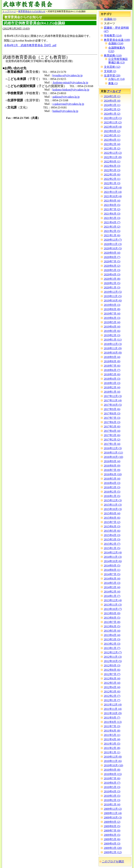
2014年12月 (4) (113, 553)
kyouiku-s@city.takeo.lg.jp (68, 75)
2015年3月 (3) (112, 539)
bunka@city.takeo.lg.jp (65, 111)
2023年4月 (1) (112, 140)
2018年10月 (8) (113, 353)
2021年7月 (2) (112, 209)
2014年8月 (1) (112, 570)
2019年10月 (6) (113, 301)
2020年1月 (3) (112, 288)
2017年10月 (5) (113, 405)
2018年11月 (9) (113, 348)
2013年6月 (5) (112, 626)
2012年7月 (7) (112, 674)
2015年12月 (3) (113, 500)
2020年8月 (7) (112, 257)
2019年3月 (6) (112, 331)
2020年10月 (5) (113, 248)
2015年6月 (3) (112, 526)
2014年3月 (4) (112, 587)
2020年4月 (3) (112, 274)
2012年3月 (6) (112, 692)
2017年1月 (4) (112, 444)
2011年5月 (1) (112, 735)
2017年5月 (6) (112, 427)
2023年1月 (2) (112, 148)
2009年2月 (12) (113, 852)
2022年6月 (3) (112, 166)
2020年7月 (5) (112, 261)
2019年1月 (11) (113, 340)
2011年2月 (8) (112, 748)
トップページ (9, 11)
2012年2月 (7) (112, 696)
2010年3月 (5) (112, 796)
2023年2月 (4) (112, 144)
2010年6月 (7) (112, 783)
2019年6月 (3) (112, 318)
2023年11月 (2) (113, 122)
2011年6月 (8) (112, 731)
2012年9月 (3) (112, 665)
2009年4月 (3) (112, 844)
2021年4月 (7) (112, 222)
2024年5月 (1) (112, 96)
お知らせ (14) (117, 79)
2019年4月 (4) (112, 327)
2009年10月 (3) (113, 818)
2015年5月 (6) (112, 531)
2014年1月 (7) (112, 596)
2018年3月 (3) (112, 383)
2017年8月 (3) (112, 413)
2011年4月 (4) (112, 739)
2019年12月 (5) (113, 292)
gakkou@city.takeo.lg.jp (66, 97)
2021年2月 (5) (112, 231)
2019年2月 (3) (112, 335)
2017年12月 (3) (113, 396)
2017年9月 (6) (112, 409)
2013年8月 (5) (112, 618)
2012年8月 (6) (112, 670)
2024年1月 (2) (112, 114)
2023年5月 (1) (112, 135)
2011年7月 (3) (112, 726)
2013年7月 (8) (112, 622)
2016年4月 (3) (112, 483)
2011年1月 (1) (112, 752)
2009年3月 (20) (113, 848)
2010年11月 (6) (113, 761)
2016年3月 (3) (112, 487)
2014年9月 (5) (112, 566)
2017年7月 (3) (112, 418)
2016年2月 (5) (112, 492)
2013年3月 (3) (112, 639)
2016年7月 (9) (112, 470)
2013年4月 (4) (112, 635)
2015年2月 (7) (112, 544)
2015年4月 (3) (112, 535)
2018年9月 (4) (112, 357)
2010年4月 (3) (112, 791)
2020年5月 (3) (112, 270)
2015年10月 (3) (113, 509)
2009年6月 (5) (112, 835)
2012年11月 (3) (113, 657)
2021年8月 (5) (112, 205)
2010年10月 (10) (114, 765)
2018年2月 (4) (112, 387)
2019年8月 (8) (112, 309)
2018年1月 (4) (112, 392)
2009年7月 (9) (112, 831)
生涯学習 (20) (112, 76)
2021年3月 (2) (112, 227)
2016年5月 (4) (112, 479)
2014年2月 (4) (112, 592)
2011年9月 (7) (112, 718)
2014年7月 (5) (112, 574)
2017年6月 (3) (112, 422)
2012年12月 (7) (113, 652)
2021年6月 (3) (112, 214)
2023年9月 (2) (112, 131)
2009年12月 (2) (113, 809)
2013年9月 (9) (112, 613)
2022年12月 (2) (113, 153)
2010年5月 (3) (112, 787)
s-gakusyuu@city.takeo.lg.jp (68, 104)
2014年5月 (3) (112, 583)
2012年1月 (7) (112, 700)
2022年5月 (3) (112, 170)
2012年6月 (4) (112, 678)
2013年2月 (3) (112, 644)
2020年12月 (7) (113, 240)
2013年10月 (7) (113, 609)
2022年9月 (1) (112, 162)
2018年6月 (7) (112, 370)
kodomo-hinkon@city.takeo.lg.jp (71, 90)
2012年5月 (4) (112, 683)
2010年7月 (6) (112, 778)
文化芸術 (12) (112, 67)
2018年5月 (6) (112, 374)
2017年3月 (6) (112, 435)
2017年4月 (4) (112, 431)
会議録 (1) (110, 19)
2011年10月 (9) (113, 713)
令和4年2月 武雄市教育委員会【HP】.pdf (30, 45)
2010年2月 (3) (112, 800)
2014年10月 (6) (113, 561)
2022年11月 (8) (113, 157)
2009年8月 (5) (112, 826)
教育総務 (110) (113, 56)
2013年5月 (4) (112, 631)
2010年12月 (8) (113, 757)
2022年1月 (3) (112, 183)
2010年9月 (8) (112, 770)
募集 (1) (113, 83)
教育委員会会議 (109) (117, 40)
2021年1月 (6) (112, 235)
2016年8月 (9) (112, 466)
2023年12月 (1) (113, 118)
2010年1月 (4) (112, 804)
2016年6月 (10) (113, 474)
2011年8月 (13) (113, 722)
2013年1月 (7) (112, 648)
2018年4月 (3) (112, 379)
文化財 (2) (110, 71)
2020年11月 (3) (113, 244)
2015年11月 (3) (113, 505)
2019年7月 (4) (112, 314)
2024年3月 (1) (112, 105)
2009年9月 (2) (112, 822)
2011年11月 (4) (113, 709)
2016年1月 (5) (112, 496)
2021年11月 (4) (113, 192)
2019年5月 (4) (112, 322)
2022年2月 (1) (112, 179)
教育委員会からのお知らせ (32, 11)
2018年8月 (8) (112, 361)
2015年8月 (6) (112, 518)
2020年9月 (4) (112, 253)
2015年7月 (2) (112, 522)
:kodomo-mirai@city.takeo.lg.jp (70, 82)
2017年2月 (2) (112, 440)
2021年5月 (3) (112, 218)
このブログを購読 (113, 861)
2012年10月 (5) (113, 661)
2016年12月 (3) (113, 448)
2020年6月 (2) (112, 266)
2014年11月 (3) (113, 557)
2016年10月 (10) (114, 457)
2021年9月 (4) (112, 201)
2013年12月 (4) (113, 600)
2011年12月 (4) (113, 705)
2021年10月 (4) (113, 196)
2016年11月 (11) (113, 453)
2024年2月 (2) (112, 109)
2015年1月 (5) (112, 548)
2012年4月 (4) (112, 687)
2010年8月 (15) (113, 774)
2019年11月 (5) (113, 296)
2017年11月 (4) (113, 400)
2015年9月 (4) (112, 513)
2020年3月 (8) (112, 279)
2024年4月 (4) (112, 101)
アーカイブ (114, 91)
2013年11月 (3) (113, 605)
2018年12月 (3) (113, 344)
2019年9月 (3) (112, 305)
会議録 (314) (116, 43)
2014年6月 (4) (112, 579)
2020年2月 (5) (112, 283)
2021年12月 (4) (113, 188)
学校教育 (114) (113, 36)
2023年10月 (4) (113, 127)
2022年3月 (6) (112, 175)
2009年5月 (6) (112, 839)
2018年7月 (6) (112, 366)
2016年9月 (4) (112, 461)
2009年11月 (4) (113, 813)
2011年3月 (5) (112, 744)
